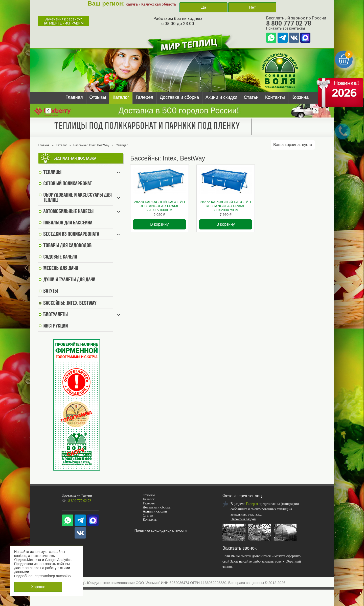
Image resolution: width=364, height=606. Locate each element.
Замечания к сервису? (63, 21)
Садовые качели (60, 257)
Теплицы (52, 173)
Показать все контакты (286, 28)
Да (203, 7)
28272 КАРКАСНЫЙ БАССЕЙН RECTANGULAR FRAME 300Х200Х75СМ (226, 206)
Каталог (121, 97)
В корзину (159, 224)
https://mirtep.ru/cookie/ (53, 576)
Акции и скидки (221, 97)
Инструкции (55, 326)
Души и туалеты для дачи (69, 280)
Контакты (275, 97)
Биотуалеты (55, 315)
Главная (74, 97)
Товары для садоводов (67, 246)
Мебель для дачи (61, 269)
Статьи (251, 97)
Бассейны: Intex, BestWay (91, 145)
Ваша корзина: (293, 145)
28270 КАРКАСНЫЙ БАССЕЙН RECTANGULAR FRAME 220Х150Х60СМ (159, 206)
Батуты (51, 291)
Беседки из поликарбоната (71, 235)
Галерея (144, 97)
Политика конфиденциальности (161, 530)
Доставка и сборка (179, 97)
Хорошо (38, 587)
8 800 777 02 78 (289, 23)
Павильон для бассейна (68, 223)
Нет (252, 7)
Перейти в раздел (243, 519)
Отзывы (98, 97)
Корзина (300, 97)
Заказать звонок (240, 548)
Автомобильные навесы (68, 212)
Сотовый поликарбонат (67, 184)
